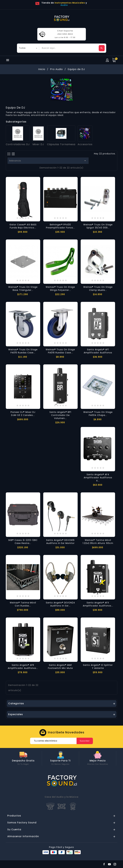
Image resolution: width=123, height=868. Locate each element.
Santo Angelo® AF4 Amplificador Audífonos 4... (98, 478)
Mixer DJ (38, 144)
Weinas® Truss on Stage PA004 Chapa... (98, 414)
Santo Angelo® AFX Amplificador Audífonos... (98, 604)
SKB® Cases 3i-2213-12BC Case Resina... (23, 542)
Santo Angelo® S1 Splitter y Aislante (98, 667)
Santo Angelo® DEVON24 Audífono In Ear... (60, 604)
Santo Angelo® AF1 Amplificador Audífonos (98, 351)
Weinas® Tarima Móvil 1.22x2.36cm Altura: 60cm (98, 542)
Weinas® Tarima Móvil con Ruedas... (23, 604)
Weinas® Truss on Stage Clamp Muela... (98, 289)
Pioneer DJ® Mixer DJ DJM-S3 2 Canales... (23, 414)
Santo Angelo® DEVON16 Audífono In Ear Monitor (60, 542)
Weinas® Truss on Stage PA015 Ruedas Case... (23, 351)
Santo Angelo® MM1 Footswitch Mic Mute (60, 667)
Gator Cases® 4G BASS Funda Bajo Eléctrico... (23, 226)
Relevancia (48, 161)
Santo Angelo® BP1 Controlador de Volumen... (60, 415)
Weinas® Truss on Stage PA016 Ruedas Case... (60, 351)
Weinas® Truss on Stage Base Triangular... (23, 289)
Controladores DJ (18, 144)
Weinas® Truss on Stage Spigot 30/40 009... (98, 226)
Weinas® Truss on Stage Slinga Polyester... (60, 289)
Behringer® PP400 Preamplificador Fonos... (60, 226)
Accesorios (85, 144)
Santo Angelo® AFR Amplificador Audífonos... (23, 667)
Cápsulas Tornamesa (61, 144)
